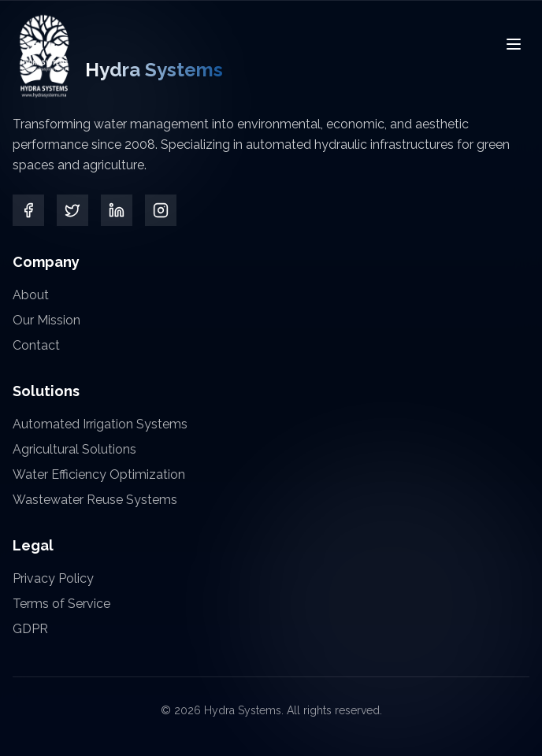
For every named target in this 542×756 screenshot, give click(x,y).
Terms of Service (61, 604)
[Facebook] (28, 210)
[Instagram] (161, 211)
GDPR (30, 629)
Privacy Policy (53, 578)
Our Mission (46, 320)
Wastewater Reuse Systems (95, 500)
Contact (36, 345)
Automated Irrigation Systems (100, 424)
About (31, 295)
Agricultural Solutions (74, 449)
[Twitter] (72, 210)
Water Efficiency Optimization (99, 474)
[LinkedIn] (117, 211)
